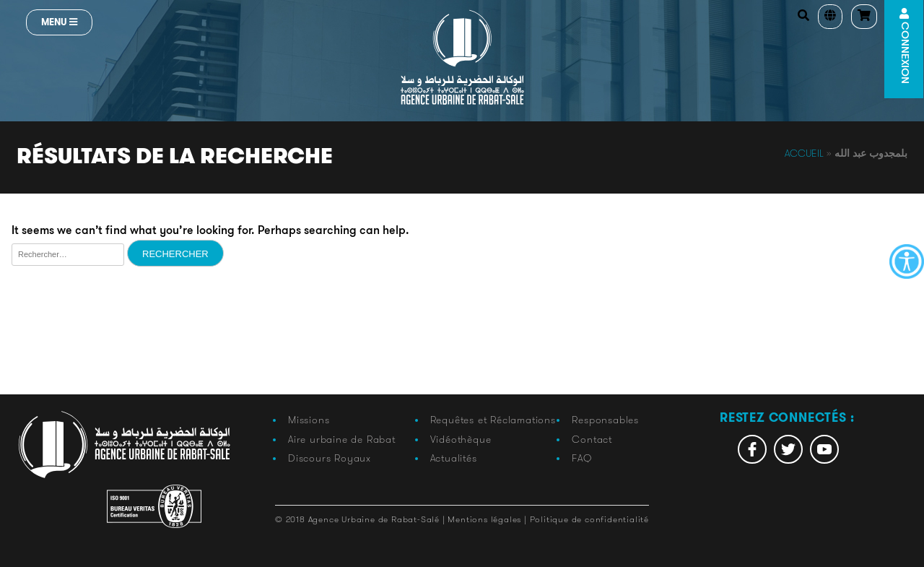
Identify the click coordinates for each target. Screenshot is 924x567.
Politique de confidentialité (589, 519)
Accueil (804, 153)
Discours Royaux (330, 458)
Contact (592, 439)
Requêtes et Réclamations (493, 420)
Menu (59, 22)
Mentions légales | (488, 519)
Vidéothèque (461, 439)
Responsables (605, 420)
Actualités (454, 458)
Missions (309, 420)
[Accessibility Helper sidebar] (907, 261)
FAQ (581, 458)
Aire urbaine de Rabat (342, 439)
